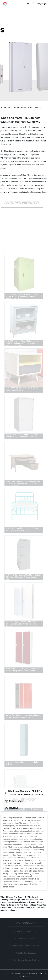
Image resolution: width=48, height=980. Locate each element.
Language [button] (41, 4)
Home (7, 108)
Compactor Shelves (26, 939)
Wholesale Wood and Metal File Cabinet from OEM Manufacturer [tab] (24, 793)
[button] (28, 4)
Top (41, 973)
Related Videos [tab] (15, 801)
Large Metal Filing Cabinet (26, 900)
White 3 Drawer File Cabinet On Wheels (17, 897)
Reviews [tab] (12, 808)
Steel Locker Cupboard (26, 953)
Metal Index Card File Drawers (26, 946)
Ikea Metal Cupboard (21, 902)
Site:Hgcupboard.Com (26, 931)
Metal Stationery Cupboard (29, 908)
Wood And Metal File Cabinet (27, 108)
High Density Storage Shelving (26, 960)
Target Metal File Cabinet (20, 905)
